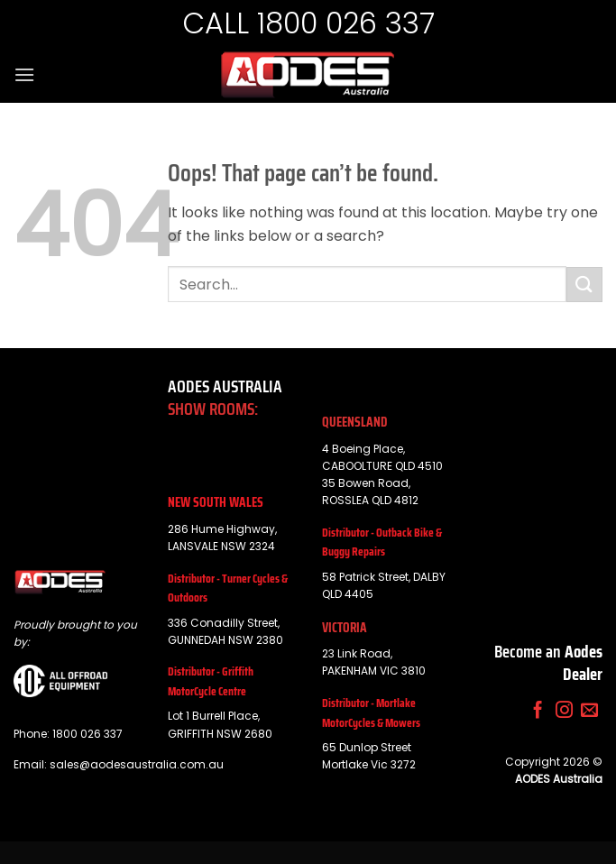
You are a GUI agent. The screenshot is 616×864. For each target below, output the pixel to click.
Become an (548, 662)
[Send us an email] (589, 711)
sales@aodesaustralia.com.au (137, 764)
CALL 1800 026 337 (308, 23)
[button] (24, 74)
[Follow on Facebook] (538, 711)
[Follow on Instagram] (564, 711)
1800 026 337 (87, 734)
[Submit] (584, 285)
